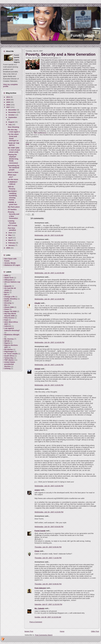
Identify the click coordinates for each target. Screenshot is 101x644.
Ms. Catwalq (39, 608)
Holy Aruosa (9, 318)
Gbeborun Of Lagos (12, 265)
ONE (27, 144)
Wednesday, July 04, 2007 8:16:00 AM (49, 235)
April (10, 238)
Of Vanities (12, 209)
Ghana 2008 (9, 307)
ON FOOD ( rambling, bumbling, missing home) (13, 195)
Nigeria (7, 343)
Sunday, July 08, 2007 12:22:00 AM (48, 617)
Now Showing (13, 127)
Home (62, 631)
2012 (8, 97)
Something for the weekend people (14, 168)
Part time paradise (12, 229)
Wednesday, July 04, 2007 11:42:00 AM (49, 273)
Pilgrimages (9, 351)
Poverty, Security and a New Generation (14, 215)
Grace (7, 309)
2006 (8, 248)
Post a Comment (36, 622)
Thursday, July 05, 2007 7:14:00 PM (48, 558)
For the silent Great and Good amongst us (13, 137)
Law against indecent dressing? (12, 329)
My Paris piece (14, 207)
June (10, 233)
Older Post (95, 631)
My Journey (9, 339)
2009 (8, 102)
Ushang (7, 368)
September (13, 117)
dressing (8, 303)
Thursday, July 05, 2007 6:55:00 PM (48, 547)
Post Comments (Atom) (44, 635)
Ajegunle (8, 286)
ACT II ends (13, 225)
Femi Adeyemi (40, 588)
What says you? (12, 176)
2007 (8, 107)
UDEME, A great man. (13, 203)
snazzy (37, 490)
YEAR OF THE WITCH (14, 144)
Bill (6, 294)
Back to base (13, 172)
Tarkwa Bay (9, 358)
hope (6, 320)
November (13, 112)
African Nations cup (12, 282)
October (12, 115)
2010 (8, 100)
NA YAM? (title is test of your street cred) (14, 150)
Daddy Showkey (11, 299)
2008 (8, 105)
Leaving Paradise (12, 222)
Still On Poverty (12, 188)
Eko (6, 305)
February (12, 243)
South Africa (9, 356)
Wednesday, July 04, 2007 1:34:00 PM (49, 365)
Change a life (9, 297)
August (11, 122)
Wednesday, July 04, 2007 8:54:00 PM (49, 527)
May (10, 235)
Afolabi (37, 369)
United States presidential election (10, 364)
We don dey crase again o (14, 131)
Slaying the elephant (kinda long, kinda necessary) (13, 159)
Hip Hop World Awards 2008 (10, 315)
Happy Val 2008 (10, 311)
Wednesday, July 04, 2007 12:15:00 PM (49, 299)
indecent (8, 326)
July (10, 125)
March (11, 240)
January (12, 245)
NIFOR (7, 341)
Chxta (37, 551)
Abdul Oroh (9, 278)
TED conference (40, 133)
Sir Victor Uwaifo (11, 354)
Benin (7, 292)
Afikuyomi (8, 280)
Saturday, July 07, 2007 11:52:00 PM (48, 604)
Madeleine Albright (12, 335)
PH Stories (9, 349)
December (13, 110)
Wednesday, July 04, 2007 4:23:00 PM (49, 512)
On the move (13, 179)
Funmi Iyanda (83, 35)
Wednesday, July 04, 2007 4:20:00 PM (49, 486)
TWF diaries (9, 360)
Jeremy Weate (10, 263)
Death (7, 301)
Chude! (37, 303)
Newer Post (29, 631)
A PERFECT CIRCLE (13, 183)
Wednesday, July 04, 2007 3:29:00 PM (49, 385)
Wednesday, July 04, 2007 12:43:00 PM (49, 342)
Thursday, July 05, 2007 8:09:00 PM (48, 584)
